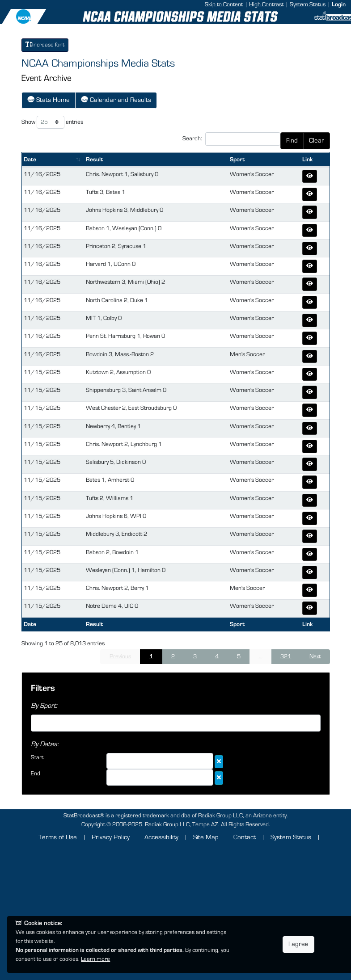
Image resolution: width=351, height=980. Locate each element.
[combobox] (176, 723)
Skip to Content (224, 4)
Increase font (45, 45)
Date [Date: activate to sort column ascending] (30, 160)
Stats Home (49, 99)
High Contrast (266, 4)
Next (315, 656)
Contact (245, 837)
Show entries (52, 122)
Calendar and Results (116, 99)
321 (286, 656)
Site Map (206, 837)
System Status (308, 4)
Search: (231, 139)
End (36, 774)
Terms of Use (58, 837)
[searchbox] (36, 722)
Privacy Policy (111, 837)
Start (37, 757)
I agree (298, 944)
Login (339, 4)
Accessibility (161, 837)
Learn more (95, 959)
